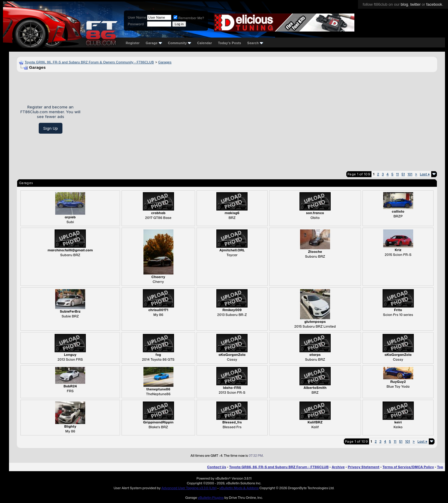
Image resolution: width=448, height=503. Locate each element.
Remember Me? (189, 18)
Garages (165, 62)
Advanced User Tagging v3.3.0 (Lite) (189, 488)
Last (425, 174)
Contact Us (216, 467)
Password (136, 24)
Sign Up (51, 128)
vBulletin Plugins (211, 498)
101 (410, 174)
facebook (434, 4)
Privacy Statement (364, 467)
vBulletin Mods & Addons (239, 488)
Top (440, 467)
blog (404, 4)
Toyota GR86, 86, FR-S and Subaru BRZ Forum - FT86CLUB (279, 467)
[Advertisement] (261, 119)
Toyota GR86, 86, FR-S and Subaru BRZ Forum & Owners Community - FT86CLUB (89, 62)
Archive (338, 467)
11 (397, 174)
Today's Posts (230, 43)
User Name (137, 17)
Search (255, 43)
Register (133, 43)
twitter (415, 4)
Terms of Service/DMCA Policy (408, 467)
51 (403, 174)
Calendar (204, 43)
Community (180, 43)
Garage (154, 43)
